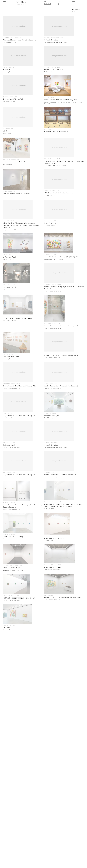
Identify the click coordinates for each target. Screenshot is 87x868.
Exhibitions (21, 2)
